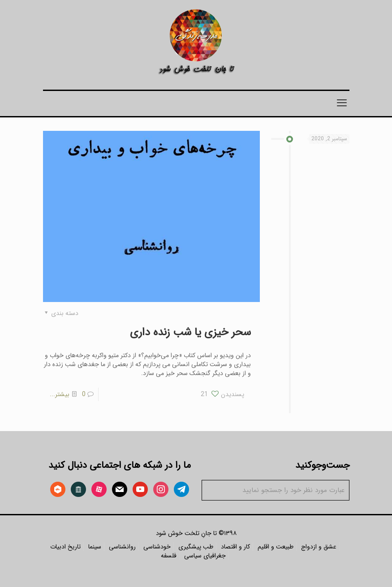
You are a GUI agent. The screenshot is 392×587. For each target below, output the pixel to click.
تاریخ (74, 547)
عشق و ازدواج (319, 547)
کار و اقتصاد (235, 547)
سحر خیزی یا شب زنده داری (190, 332)
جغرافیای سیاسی (205, 556)
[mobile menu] (342, 104)
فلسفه (169, 556)
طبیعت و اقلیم (276, 547)
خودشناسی (157, 547)
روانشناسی (122, 547)
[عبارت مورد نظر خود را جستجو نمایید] (276, 490)
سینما (95, 547)
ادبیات (58, 547)
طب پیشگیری (196, 547)
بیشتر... (60, 394)
